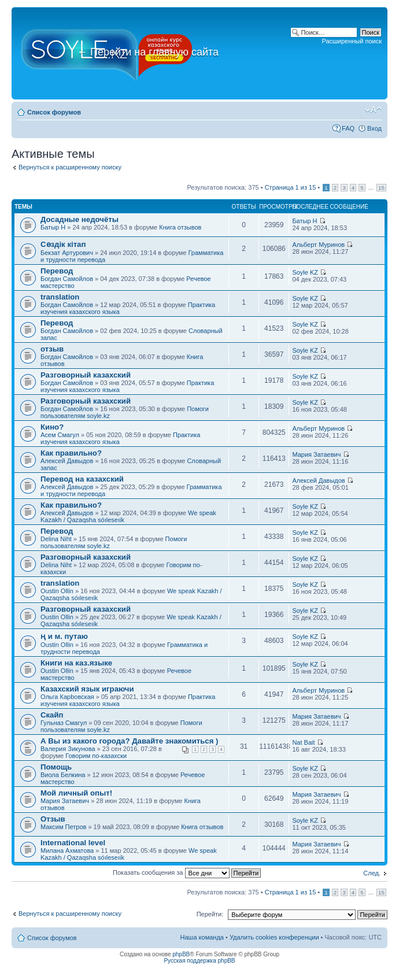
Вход (374, 128)
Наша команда (202, 937)
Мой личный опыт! (76, 793)
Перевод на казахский (82, 479)
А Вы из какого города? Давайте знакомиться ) (129, 741)
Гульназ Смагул (64, 723)
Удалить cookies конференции (274, 937)
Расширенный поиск (352, 41)
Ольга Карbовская (67, 697)
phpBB (181, 954)
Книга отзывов (180, 227)
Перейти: (210, 914)
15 (381, 188)
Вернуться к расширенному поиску (70, 167)
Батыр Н (53, 227)
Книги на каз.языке (76, 663)
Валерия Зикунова (68, 749)
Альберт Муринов (318, 245)
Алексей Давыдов (67, 461)
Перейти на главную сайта (148, 52)
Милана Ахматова (67, 850)
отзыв (52, 349)
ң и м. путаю (64, 636)
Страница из (291, 187)
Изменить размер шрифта (373, 110)
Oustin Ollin (57, 591)
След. (372, 873)
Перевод (57, 271)
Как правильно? (71, 453)
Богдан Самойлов (67, 279)
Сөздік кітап (63, 244)
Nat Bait (303, 742)
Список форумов (54, 112)
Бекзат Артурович (67, 253)
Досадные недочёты (80, 219)
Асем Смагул (60, 435)
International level (73, 843)
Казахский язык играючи (87, 689)
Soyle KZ (305, 272)
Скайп (52, 715)
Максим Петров (63, 827)
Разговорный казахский (86, 375)
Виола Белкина (63, 775)
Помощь (56, 767)
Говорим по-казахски (96, 756)
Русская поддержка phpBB (199, 961)
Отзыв (53, 819)
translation (60, 297)
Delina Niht (56, 539)
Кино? (52, 427)
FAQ (348, 128)
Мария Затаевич (316, 454)
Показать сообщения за (187, 872)
